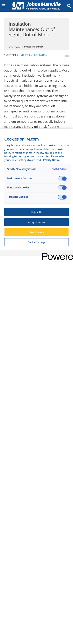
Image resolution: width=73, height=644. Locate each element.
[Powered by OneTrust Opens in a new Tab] (56, 254)
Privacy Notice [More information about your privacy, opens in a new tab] (51, 160)
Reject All (36, 212)
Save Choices (37, 232)
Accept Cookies (37, 222)
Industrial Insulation (34, 55)
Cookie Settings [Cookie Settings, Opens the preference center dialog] (36, 242)
